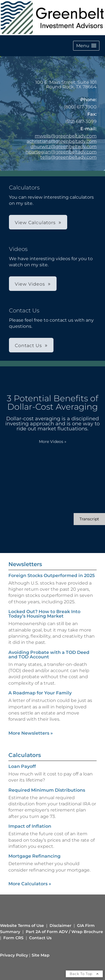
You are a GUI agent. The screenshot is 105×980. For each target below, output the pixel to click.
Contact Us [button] (28, 346)
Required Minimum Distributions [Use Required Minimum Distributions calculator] (47, 790)
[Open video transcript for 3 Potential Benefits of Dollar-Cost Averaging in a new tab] (89, 519)
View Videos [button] (30, 284)
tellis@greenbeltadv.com (68, 157)
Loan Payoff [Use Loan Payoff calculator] (22, 766)
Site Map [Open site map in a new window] (41, 955)
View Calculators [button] (35, 223)
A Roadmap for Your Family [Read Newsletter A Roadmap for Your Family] (40, 693)
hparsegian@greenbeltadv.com (61, 152)
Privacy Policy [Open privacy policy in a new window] (14, 955)
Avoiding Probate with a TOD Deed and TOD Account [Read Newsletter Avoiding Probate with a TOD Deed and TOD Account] (49, 655)
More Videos (53, 442)
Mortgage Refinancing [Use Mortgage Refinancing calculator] (34, 856)
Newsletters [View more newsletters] (25, 564)
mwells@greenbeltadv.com (66, 136)
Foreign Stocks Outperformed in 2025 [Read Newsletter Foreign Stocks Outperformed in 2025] (52, 576)
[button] (86, 46)
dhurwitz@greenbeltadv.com (64, 147)
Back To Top (84, 974)
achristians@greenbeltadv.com (62, 141)
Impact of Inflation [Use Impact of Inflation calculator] (30, 826)
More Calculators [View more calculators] (30, 884)
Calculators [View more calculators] (25, 755)
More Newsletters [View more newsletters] (31, 733)
